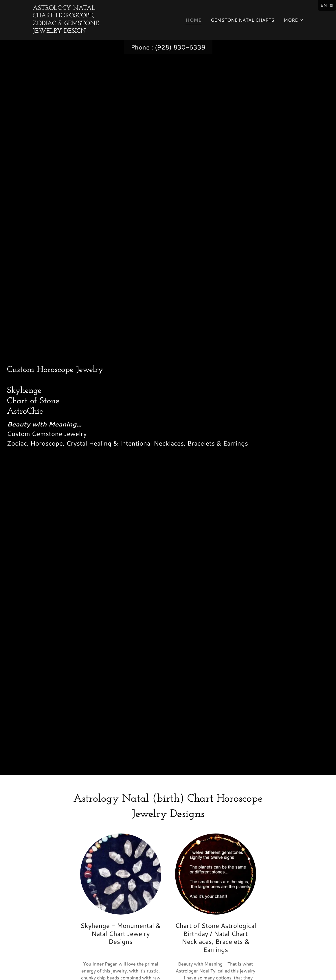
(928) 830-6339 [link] (180, 47)
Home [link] (193, 20)
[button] (294, 20)
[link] (73, 31)
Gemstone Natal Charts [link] (243, 20)
